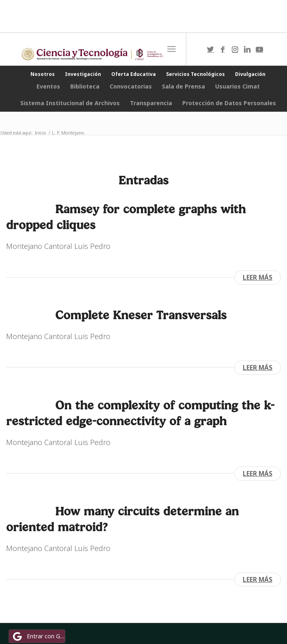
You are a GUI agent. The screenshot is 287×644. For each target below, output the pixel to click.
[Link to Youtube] (259, 49)
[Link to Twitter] (211, 49)
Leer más (258, 277)
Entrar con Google (38, 636)
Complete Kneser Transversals (141, 315)
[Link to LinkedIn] (247, 49)
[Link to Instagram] (235, 49)
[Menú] (172, 49)
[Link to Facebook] (223, 49)
